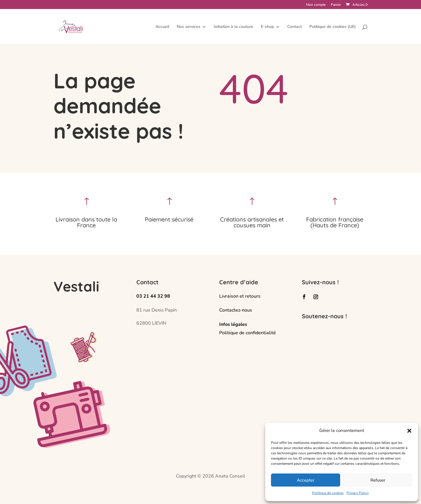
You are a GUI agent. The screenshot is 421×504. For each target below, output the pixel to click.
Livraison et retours (240, 296)
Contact (295, 27)
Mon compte (316, 5)
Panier (336, 5)
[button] (409, 431)
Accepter (306, 480)
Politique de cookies (328, 493)
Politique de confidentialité (248, 333)
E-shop (267, 27)
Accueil (162, 27)
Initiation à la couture (233, 27)
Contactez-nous (236, 310)
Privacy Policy (358, 493)
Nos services (189, 27)
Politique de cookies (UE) (333, 27)
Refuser (378, 480)
